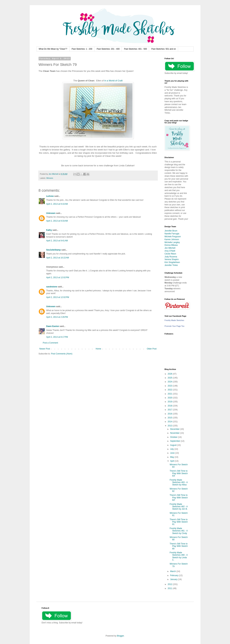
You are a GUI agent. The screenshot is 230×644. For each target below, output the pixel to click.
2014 (170, 422)
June (173, 453)
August (174, 445)
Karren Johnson (172, 239)
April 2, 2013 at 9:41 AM (57, 241)
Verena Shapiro (172, 259)
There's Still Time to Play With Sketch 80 (179, 546)
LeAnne (50, 196)
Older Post (152, 349)
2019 (170, 402)
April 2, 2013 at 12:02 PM (58, 277)
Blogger (120, 636)
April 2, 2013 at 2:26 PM (57, 317)
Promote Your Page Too (175, 326)
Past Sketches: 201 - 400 (108, 49)
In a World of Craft (113, 81)
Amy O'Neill (170, 251)
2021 (170, 394)
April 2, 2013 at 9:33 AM (57, 221)
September (175, 441)
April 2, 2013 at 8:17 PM (57, 337)
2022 (170, 390)
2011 (170, 588)
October (174, 437)
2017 (170, 410)
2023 (170, 386)
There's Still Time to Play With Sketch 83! (179, 473)
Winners (50, 178)
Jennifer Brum (171, 231)
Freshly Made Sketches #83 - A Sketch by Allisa (179, 482)
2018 (170, 406)
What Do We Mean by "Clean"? (53, 49)
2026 (170, 374)
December (175, 429)
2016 (170, 414)
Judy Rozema (171, 257)
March (173, 571)
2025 (170, 378)
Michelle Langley (172, 242)
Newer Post (45, 349)
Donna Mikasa (171, 245)
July (172, 449)
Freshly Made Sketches (174, 320)
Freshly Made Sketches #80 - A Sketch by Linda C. (179, 556)
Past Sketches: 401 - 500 (135, 49)
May (172, 457)
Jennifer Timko (171, 265)
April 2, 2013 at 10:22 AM (58, 258)
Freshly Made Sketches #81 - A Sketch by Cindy (179, 531)
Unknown (51, 213)
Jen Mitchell (170, 248)
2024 (170, 382)
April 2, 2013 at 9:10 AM (57, 204)
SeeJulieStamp (54, 250)
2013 (170, 426)
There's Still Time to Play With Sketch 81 (179, 522)
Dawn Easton (53, 326)
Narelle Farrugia (172, 234)
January (174, 579)
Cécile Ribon (170, 254)
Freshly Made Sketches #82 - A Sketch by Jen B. (179, 507)
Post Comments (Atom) (62, 354)
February (174, 575)
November (175, 433)
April (172, 461)
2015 (170, 418)
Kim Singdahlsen (172, 262)
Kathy (49, 230)
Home (98, 349)
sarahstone (52, 287)
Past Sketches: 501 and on (163, 49)
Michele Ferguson (173, 237)
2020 (170, 398)
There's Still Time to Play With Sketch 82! (179, 498)
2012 (170, 584)
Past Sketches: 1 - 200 (82, 49)
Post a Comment (50, 343)
